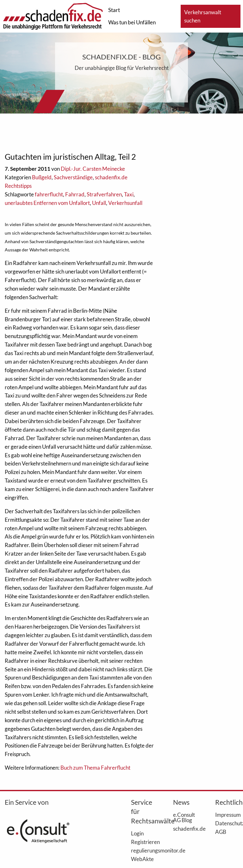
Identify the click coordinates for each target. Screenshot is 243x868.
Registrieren (143, 842)
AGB (221, 832)
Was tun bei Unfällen (132, 22)
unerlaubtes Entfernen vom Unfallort (47, 203)
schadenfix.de (185, 828)
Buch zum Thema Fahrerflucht (95, 768)
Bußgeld (42, 177)
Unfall (99, 203)
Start (114, 10)
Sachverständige (73, 177)
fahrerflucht (49, 194)
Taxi (129, 194)
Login (137, 833)
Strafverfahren (104, 194)
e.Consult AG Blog (184, 817)
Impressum (227, 815)
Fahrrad (75, 194)
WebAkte (142, 859)
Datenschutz (227, 823)
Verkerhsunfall (125, 203)
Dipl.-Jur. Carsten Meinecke (93, 169)
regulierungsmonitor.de (143, 850)
